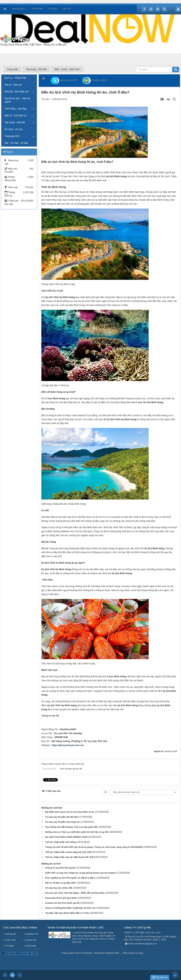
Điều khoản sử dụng (133, 953)
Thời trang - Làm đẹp (16, 109)
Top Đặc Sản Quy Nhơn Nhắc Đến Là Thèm (67, 913)
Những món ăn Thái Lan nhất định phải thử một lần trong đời (77, 832)
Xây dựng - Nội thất (15, 122)
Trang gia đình (12, 136)
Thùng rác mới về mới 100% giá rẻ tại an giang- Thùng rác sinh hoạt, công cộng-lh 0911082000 (94, 847)
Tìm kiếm (9, 946)
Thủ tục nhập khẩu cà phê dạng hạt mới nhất (68, 852)
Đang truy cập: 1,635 (26, 953)
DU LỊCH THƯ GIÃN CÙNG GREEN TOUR (66, 837)
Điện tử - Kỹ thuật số (15, 115)
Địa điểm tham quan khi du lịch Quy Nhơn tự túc (70, 812)
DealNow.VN (32, 934)
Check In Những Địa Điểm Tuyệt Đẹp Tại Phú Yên (70, 908)
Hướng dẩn (11, 934)
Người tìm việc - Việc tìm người (17, 100)
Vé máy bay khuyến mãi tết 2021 (62, 817)
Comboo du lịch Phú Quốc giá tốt (62, 903)
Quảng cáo (31, 940)
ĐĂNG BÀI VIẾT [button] (64, 80)
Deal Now (88, 953)
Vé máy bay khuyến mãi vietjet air (62, 822)
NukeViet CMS (112, 953)
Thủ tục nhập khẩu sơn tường (60, 842)
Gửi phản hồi (160, 977)
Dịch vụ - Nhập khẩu (15, 78)
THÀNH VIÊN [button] (94, 80)
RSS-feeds (31, 946)
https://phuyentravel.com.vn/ (68, 745)
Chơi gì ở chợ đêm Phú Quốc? (61, 868)
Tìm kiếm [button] (53, 9)
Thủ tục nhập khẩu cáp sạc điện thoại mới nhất (69, 857)
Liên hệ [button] (67, 9)
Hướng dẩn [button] (19, 10)
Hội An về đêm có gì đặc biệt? (61, 883)
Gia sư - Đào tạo (13, 85)
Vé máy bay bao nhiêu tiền (59, 888)
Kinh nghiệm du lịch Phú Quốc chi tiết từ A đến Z (70, 878)
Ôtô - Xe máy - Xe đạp (16, 143)
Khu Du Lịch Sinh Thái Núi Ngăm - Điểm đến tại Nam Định (75, 893)
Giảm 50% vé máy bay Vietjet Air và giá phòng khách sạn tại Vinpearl (81, 873)
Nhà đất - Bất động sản (17, 92)
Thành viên (10, 940)
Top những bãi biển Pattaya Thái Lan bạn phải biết (71, 827)
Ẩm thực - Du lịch (14, 129)
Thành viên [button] (37, 9)
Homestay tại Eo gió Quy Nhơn (61, 898)
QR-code (7, 953)
